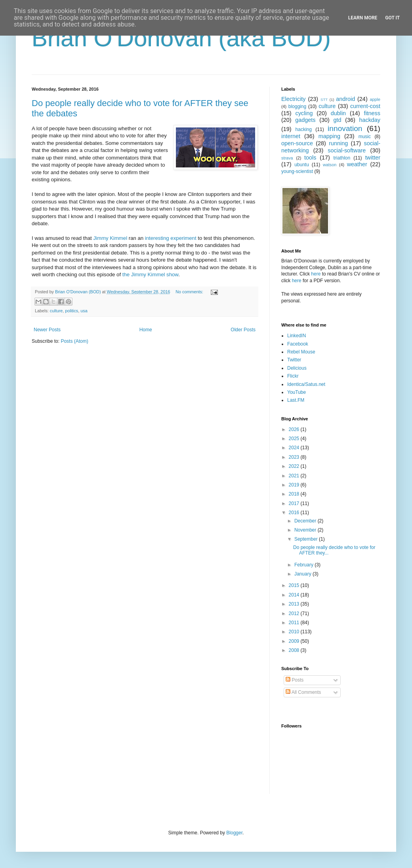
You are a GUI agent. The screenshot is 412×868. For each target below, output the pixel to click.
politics (72, 311)
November (306, 530)
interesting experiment (171, 238)
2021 (295, 476)
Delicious (297, 368)
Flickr (293, 376)
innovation (345, 128)
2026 (295, 429)
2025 (295, 439)
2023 (295, 457)
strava (287, 158)
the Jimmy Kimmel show (150, 274)
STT (324, 100)
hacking (304, 129)
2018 (295, 494)
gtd (337, 120)
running (338, 143)
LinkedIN (297, 336)
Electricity (294, 99)
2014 (295, 595)
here (316, 274)
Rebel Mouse (301, 352)
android (345, 99)
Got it (392, 18)
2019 (295, 485)
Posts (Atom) (74, 341)
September (307, 539)
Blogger (234, 833)
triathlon (342, 158)
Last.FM (296, 400)
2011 (295, 623)
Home (146, 330)
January (303, 574)
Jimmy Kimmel (110, 238)
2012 (295, 613)
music (365, 137)
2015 (295, 585)
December (306, 521)
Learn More (363, 18)
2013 (295, 604)
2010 (295, 632)
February (304, 565)
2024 (295, 448)
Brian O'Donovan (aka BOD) (181, 38)
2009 (295, 641)
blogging (297, 106)
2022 (295, 466)
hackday (370, 120)
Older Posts (243, 330)
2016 (295, 513)
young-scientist (297, 171)
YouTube (297, 392)
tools (310, 158)
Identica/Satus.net (306, 384)
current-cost (365, 106)
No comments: (190, 292)
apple (375, 99)
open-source (297, 143)
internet (291, 136)
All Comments (303, 692)
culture (56, 311)
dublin (338, 113)
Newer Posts (47, 330)
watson (330, 165)
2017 (295, 503)
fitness (372, 113)
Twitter (294, 360)
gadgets (305, 120)
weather (357, 164)
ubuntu (302, 165)
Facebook (298, 344)
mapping (329, 136)
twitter (373, 158)
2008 (295, 650)
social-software (347, 150)
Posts (295, 680)
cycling (304, 113)
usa (84, 311)
